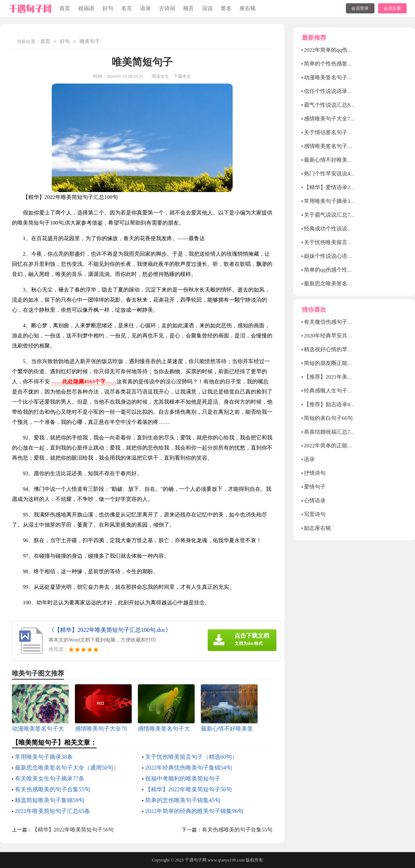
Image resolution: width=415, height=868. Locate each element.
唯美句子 (90, 42)
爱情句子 (315, 487)
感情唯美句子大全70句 (331, 119)
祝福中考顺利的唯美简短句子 (183, 778)
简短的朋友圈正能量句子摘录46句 (345, 363)
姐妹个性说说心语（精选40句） (342, 256)
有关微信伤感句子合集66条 (336, 322)
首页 (65, 8)
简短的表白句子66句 (328, 418)
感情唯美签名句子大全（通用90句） (347, 146)
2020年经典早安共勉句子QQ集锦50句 (349, 336)
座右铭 (248, 8)
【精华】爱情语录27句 (331, 187)
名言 (127, 8)
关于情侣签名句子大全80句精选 (342, 132)
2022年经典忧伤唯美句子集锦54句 (189, 768)
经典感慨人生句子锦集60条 (336, 391)
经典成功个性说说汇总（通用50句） (347, 229)
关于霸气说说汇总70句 (331, 215)
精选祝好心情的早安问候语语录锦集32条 (353, 349)
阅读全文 (160, 76)
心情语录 (315, 501)
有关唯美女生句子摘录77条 (50, 778)
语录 (145, 8)
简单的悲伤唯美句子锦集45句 (183, 800)
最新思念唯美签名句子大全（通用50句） (67, 768)
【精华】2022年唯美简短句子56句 (189, 789)
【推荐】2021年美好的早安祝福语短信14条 (355, 377)
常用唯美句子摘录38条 (44, 757)
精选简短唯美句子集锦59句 (50, 800)
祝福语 (86, 8)
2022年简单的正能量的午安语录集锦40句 (353, 446)
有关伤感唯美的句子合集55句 (52, 789)
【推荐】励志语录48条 (331, 404)
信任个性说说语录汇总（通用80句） (347, 91)
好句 (108, 8)
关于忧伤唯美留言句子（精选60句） (191, 757)
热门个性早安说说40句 (331, 174)
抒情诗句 (315, 473)
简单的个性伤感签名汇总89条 (339, 64)
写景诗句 (315, 514)
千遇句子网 (196, 860)
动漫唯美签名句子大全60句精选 (342, 77)
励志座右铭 (317, 528)
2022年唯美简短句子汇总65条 (52, 811)
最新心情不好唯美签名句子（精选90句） (353, 160)
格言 (189, 8)
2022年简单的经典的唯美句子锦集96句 (194, 811)
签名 (226, 8)
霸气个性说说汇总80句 (331, 105)
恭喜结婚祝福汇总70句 (331, 432)
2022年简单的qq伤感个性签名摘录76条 (350, 50)
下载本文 (182, 76)
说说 (207, 8)
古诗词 (167, 8)
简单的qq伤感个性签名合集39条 (342, 270)
